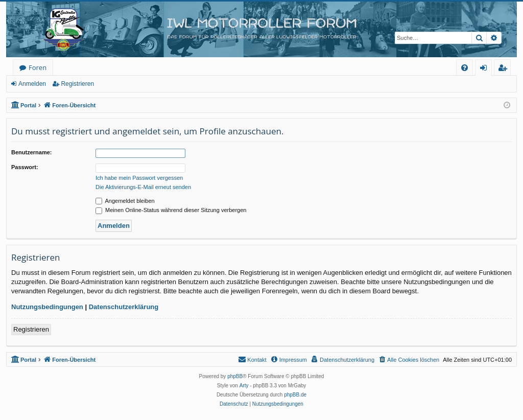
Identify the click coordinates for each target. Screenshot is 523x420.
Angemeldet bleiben (125, 201)
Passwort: (25, 167)
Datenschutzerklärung (124, 307)
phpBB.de (295, 395)
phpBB (235, 376)
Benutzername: (31, 152)
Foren (38, 67)
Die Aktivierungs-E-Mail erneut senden (143, 187)
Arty (244, 386)
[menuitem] (465, 68)
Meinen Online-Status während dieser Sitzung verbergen (171, 210)
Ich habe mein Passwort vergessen (139, 178)
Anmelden (32, 84)
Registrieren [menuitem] (505, 69)
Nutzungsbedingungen (47, 307)
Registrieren (77, 84)
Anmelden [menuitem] (486, 69)
